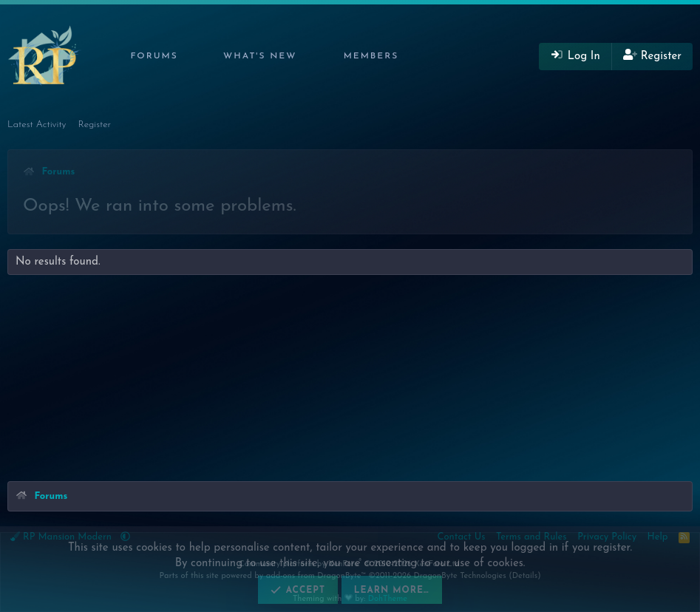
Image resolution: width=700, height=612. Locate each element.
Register (95, 125)
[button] (188, 57)
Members (371, 56)
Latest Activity (37, 125)
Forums (154, 56)
